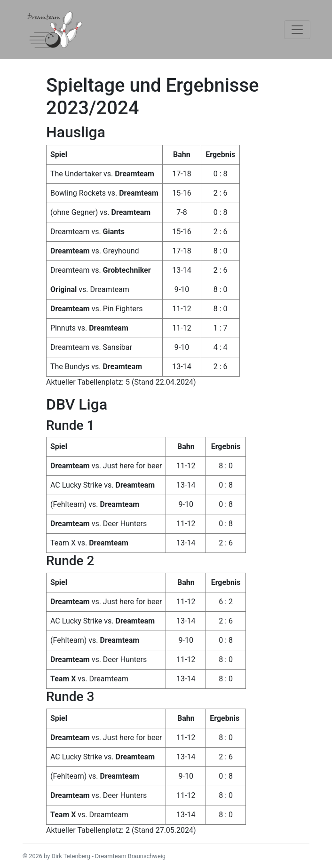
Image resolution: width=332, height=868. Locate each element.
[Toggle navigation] (297, 30)
